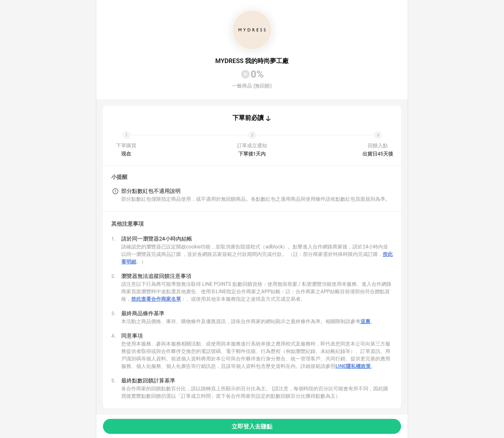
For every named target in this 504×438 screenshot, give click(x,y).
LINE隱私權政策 (353, 366)
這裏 (365, 321)
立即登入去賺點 (252, 426)
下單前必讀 (248, 118)
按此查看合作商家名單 (156, 299)
